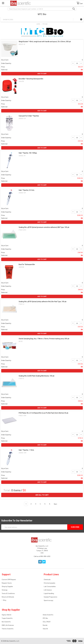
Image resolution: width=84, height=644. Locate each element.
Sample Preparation (50, 597)
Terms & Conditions (8, 593)
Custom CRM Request (9, 579)
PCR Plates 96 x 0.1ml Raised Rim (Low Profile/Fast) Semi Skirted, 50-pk (43, 413)
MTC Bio (45, 618)
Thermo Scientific (8, 629)
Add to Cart (42, 74)
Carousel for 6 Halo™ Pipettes (29, 116)
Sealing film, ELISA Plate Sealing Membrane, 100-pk (37, 376)
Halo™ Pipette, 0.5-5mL (27, 190)
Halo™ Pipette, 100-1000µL (28, 153)
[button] (81, 19)
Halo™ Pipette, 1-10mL (26, 450)
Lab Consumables (50, 586)
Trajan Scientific (7, 618)
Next (57, 504)
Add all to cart (42, 495)
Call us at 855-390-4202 (42, 556)
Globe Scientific (48, 615)
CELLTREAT (47, 622)
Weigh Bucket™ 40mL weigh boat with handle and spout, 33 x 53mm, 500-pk (45, 42)
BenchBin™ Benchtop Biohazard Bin (31, 79)
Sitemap (5, 590)
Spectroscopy (48, 600)
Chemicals (47, 579)
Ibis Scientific (6, 622)
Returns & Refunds (8, 597)
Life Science (48, 590)
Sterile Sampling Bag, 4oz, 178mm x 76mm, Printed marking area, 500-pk (44, 339)
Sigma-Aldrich (7, 615)
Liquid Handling (49, 593)
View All (45, 629)
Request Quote (7, 583)
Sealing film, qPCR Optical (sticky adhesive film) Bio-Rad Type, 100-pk (43, 302)
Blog (5, 600)
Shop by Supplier (7, 586)
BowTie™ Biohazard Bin (27, 264)
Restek (45, 625)
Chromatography (49, 583)
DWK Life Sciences (8, 625)
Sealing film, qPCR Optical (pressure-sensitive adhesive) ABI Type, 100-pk (44, 227)
